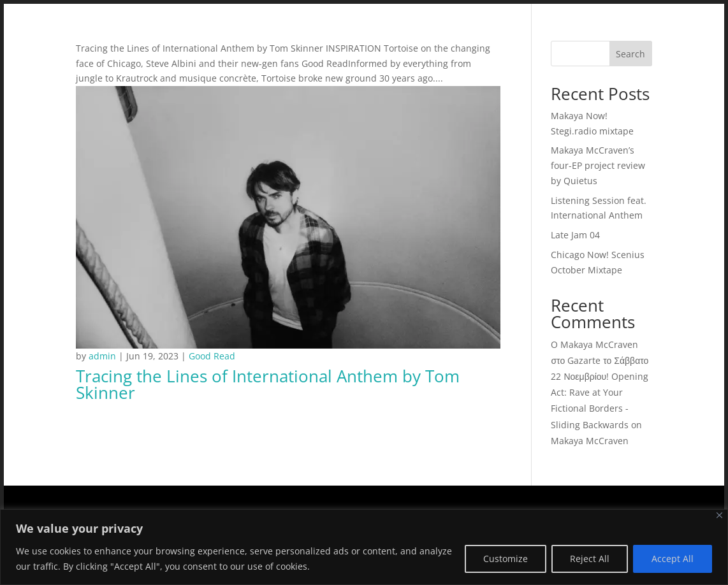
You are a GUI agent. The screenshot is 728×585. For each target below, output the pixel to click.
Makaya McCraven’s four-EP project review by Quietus (598, 165)
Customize (506, 559)
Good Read (212, 356)
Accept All (673, 559)
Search (630, 54)
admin (102, 356)
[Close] (719, 515)
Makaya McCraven (590, 441)
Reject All (590, 559)
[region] (364, 547)
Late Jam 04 (575, 235)
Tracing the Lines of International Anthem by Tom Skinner (268, 384)
